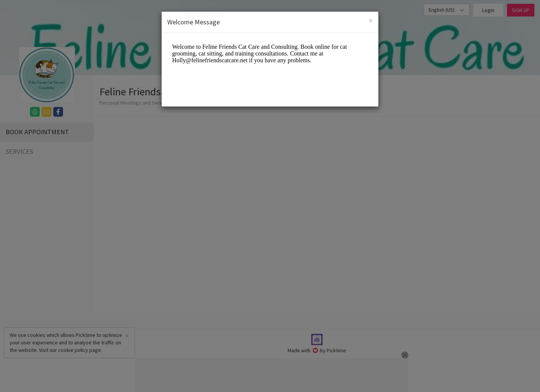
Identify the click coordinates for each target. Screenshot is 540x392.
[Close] (371, 20)
